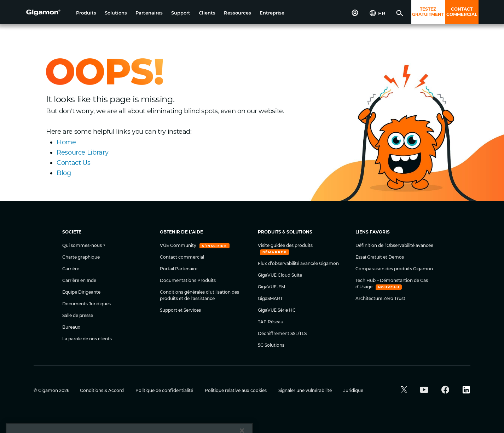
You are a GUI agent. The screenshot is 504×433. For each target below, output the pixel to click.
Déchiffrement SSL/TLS (282, 333)
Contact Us (73, 163)
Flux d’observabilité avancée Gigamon (298, 263)
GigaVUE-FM (271, 287)
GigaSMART (270, 298)
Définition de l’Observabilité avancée (394, 245)
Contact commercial (182, 257)
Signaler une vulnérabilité (306, 390)
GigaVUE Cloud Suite (280, 275)
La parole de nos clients (87, 339)
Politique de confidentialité (165, 390)
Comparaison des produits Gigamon (394, 269)
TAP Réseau (271, 322)
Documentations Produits (188, 280)
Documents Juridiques (86, 304)
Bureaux (71, 327)
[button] (86, 13)
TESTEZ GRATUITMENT (428, 12)
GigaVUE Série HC (277, 310)
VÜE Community (179, 245)
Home (66, 142)
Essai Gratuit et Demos (380, 257)
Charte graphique (81, 257)
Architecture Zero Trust (380, 298)
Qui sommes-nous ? (84, 245)
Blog (64, 173)
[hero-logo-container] (48, 13)
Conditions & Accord (102, 390)
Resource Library (82, 152)
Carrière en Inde (79, 280)
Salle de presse (78, 315)
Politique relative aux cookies (236, 390)
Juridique (353, 390)
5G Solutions (271, 345)
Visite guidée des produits (285, 245)
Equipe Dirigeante (81, 292)
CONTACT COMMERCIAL (462, 12)
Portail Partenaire (179, 269)
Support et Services (180, 310)
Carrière (71, 269)
